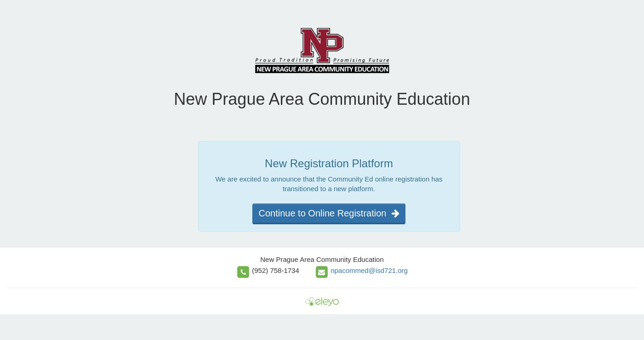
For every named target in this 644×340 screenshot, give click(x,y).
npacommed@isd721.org (369, 270)
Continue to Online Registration (329, 213)
